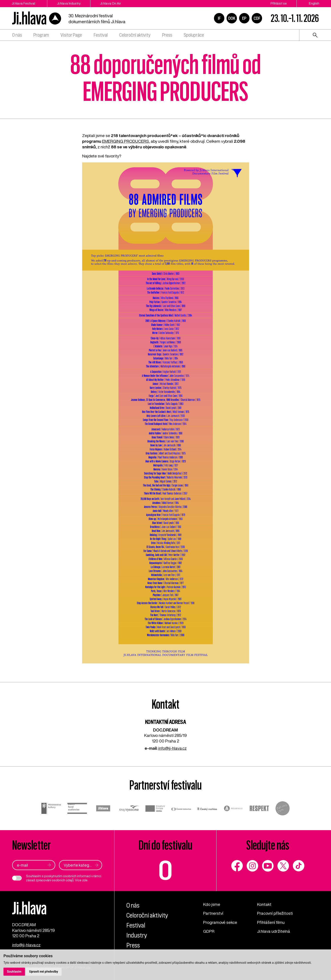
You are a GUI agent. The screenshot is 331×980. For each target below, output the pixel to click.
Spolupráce (194, 35)
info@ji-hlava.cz (172, 748)
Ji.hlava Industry (69, 3)
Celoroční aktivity (135, 35)
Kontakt (264, 904)
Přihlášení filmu (271, 922)
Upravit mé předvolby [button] (44, 972)
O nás (17, 35)
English (314, 3)
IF (219, 18)
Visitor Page (71, 35)
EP (244, 18)
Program (41, 35)
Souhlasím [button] (14, 972)
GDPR (209, 931)
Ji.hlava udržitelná (274, 931)
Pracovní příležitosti (275, 913)
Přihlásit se (279, 3)
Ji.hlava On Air (111, 3)
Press (167, 35)
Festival (101, 35)
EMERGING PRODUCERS (126, 141)
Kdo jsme (212, 904)
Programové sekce (220, 922)
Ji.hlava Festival (23, 3)
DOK (232, 18)
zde (85, 880)
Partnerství (213, 913)
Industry (137, 935)
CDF (257, 18)
